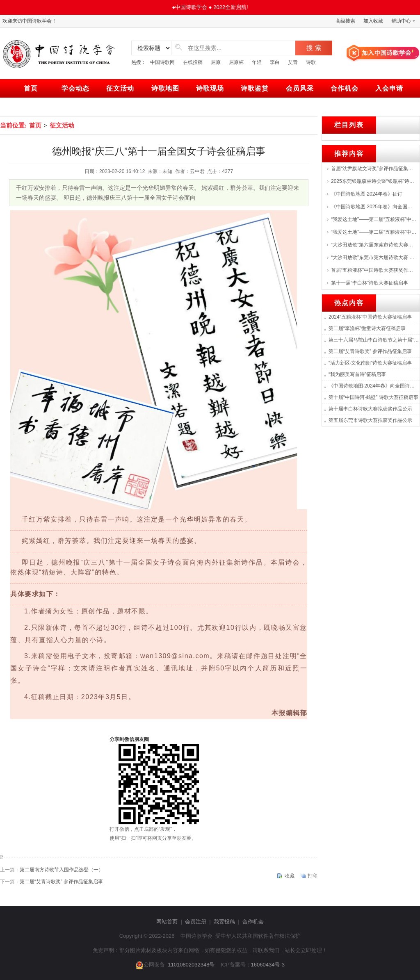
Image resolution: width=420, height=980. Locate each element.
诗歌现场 (210, 88)
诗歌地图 (165, 88)
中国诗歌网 (162, 62)
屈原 (216, 62)
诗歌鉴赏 (255, 88)
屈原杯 (236, 62)
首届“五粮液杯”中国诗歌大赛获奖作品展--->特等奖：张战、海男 (374, 270)
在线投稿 (193, 62)
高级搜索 (345, 21)
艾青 (293, 62)
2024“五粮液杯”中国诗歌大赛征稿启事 (370, 317)
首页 (31, 88)
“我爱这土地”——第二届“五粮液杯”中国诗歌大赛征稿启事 (374, 219)
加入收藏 (373, 21)
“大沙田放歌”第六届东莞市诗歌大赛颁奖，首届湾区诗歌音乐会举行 (374, 245)
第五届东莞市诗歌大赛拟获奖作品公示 (370, 420)
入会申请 (389, 88)
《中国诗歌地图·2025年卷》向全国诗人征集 (374, 207)
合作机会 (345, 88)
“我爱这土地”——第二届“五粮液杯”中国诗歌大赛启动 (374, 232)
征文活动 (120, 88)
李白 (275, 62)
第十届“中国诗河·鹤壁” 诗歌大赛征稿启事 (373, 397)
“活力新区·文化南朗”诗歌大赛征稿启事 (370, 363)
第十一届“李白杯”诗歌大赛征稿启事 (370, 283)
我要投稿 (224, 922)
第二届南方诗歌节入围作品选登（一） (62, 870)
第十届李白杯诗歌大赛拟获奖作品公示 (370, 409)
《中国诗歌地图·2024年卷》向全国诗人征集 (374, 386)
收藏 (290, 876)
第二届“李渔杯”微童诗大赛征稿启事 (367, 328)
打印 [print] (313, 876)
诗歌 (311, 62)
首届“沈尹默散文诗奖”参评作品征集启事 (374, 169)
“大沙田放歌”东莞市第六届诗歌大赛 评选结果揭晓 (374, 258)
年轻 (257, 62)
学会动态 (75, 88)
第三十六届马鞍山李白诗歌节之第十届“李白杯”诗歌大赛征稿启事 (374, 340)
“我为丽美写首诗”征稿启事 (357, 374)
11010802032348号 (191, 965)
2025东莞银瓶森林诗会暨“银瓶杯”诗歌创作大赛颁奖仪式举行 (374, 181)
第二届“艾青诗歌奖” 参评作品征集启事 (61, 882)
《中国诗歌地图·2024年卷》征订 (367, 194)
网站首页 (167, 922)
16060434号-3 (268, 965)
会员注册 (196, 922)
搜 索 (314, 48)
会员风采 (300, 88)
